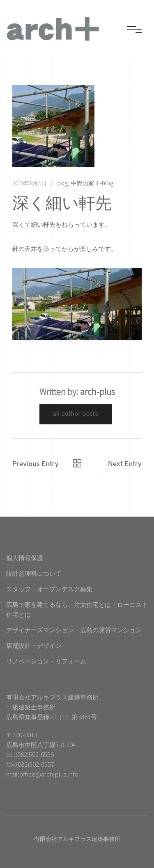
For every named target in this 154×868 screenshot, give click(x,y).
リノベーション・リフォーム (46, 661)
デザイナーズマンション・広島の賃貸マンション (74, 630)
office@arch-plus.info (49, 774)
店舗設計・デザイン (34, 645)
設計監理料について (34, 573)
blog (62, 183)
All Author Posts (76, 414)
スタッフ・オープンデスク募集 (49, 589)
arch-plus (98, 391)
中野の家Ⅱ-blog (92, 183)
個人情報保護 (25, 557)
